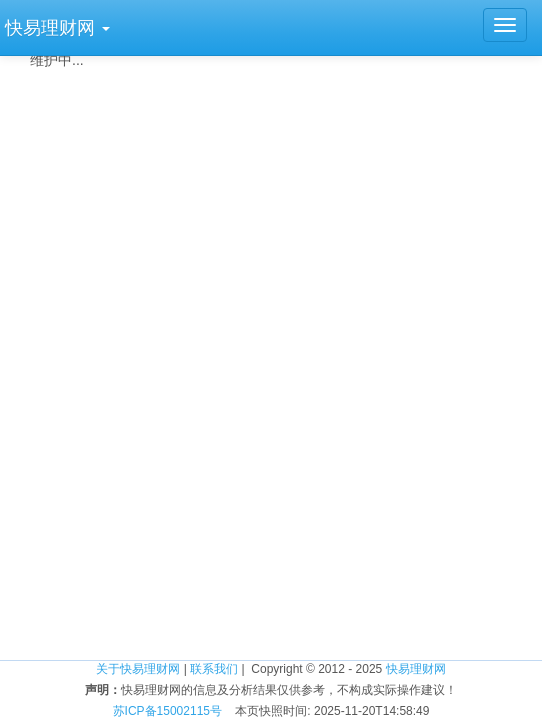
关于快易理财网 (138, 669)
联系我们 (214, 669)
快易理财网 (416, 669)
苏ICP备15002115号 (167, 711)
